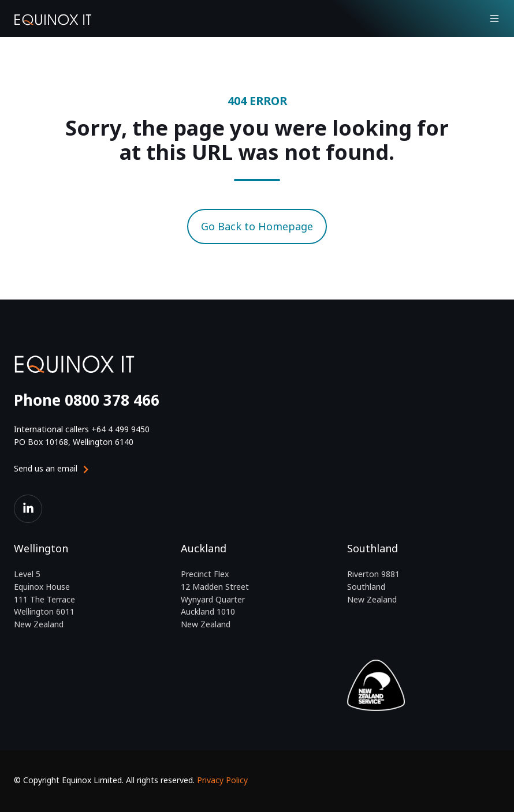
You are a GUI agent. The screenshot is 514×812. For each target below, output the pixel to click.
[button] (494, 18)
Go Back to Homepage (257, 226)
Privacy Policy (222, 780)
